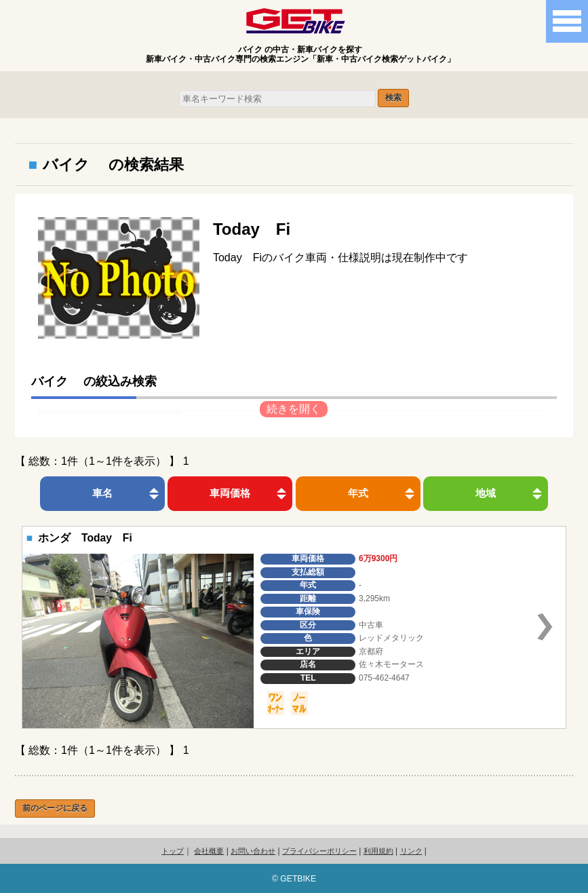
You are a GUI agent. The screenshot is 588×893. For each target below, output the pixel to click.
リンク (411, 851)
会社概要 (209, 851)
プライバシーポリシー (319, 851)
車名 (102, 493)
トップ (173, 851)
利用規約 (378, 851)
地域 (486, 493)
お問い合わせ (253, 851)
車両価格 (230, 493)
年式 (358, 493)
